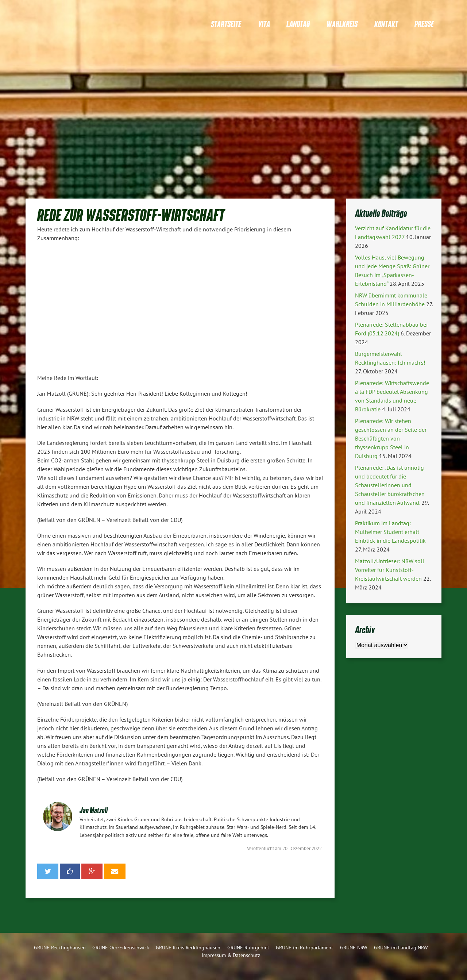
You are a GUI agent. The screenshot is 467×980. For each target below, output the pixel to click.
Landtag (298, 24)
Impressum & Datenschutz (231, 955)
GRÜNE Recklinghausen (60, 947)
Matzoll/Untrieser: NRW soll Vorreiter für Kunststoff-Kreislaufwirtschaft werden (390, 570)
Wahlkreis (342, 24)
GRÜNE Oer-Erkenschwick (121, 947)
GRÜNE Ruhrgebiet (248, 947)
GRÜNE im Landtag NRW (401, 947)
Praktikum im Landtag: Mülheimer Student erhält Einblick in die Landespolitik (390, 532)
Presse (424, 24)
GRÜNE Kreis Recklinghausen (188, 947)
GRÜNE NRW (354, 947)
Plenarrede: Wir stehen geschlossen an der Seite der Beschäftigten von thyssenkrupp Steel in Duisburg (391, 438)
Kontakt (386, 24)
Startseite (226, 24)
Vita (264, 24)
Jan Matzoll (94, 810)
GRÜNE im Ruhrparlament (304, 947)
